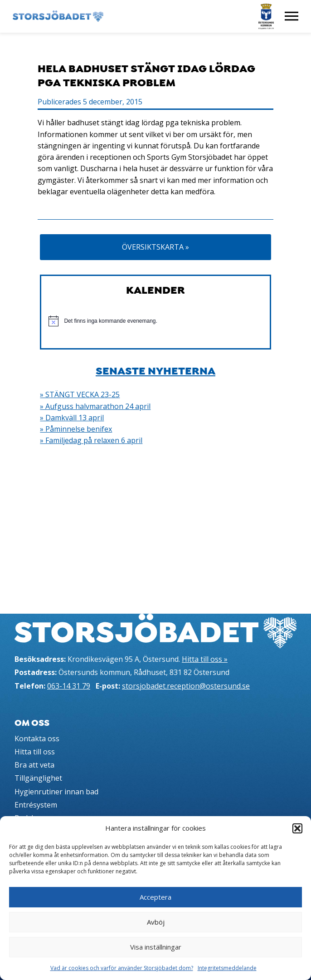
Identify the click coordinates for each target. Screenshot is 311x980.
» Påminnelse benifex (76, 429)
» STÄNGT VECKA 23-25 (80, 394)
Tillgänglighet (38, 778)
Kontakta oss (37, 739)
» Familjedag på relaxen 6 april (91, 440)
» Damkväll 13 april (72, 418)
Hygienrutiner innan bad (56, 792)
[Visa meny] (292, 16)
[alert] (155, 321)
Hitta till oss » (205, 659)
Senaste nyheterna (155, 371)
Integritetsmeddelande (227, 968)
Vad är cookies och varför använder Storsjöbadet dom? (122, 968)
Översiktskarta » (155, 247)
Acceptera (155, 897)
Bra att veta (34, 765)
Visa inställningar (156, 947)
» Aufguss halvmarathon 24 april (95, 406)
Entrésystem (36, 805)
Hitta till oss (35, 752)
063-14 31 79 (69, 686)
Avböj (156, 922)
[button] (297, 828)
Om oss (32, 723)
